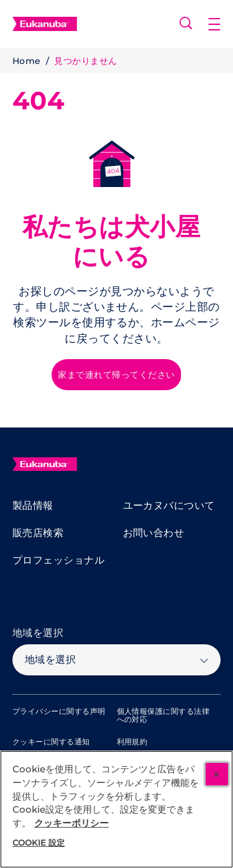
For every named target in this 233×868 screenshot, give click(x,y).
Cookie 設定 (39, 843)
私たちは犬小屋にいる (111, 242)
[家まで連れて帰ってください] (116, 375)
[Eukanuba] (45, 464)
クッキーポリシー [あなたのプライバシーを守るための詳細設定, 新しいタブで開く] (71, 823)
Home (27, 61)
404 (39, 101)
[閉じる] (217, 774)
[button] (221, 24)
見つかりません (85, 61)
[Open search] (186, 23)
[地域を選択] (116, 660)
